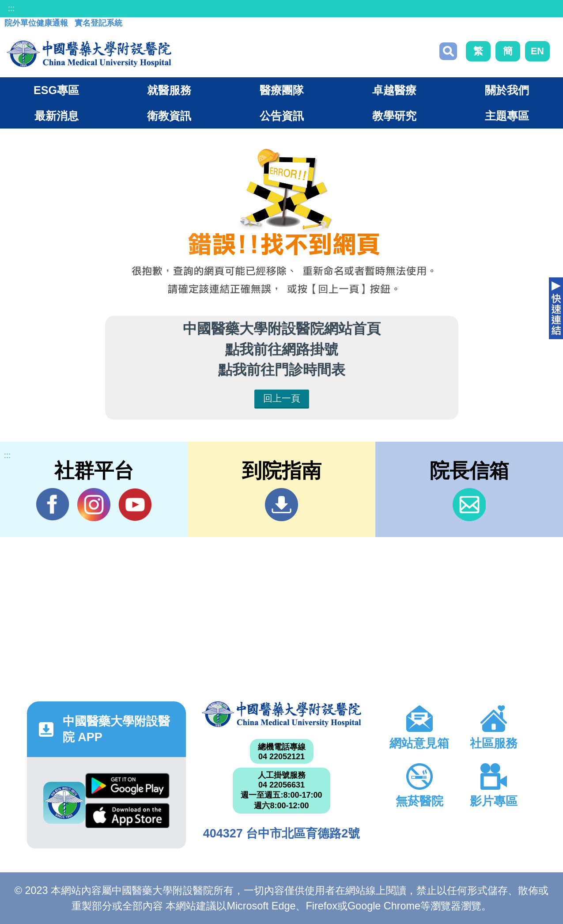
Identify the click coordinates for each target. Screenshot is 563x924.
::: (11, 8)
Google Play (127, 786)
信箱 (469, 505)
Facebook (53, 504)
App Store (127, 816)
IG (94, 505)
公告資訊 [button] (282, 116)
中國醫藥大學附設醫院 (281, 714)
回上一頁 (282, 398)
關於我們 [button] (507, 90)
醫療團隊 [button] (282, 90)
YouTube (135, 504)
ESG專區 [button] (56, 90)
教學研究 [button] (394, 116)
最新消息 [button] (57, 116)
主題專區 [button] (507, 116)
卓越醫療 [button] (394, 90)
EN (537, 51)
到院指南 (281, 505)
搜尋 (448, 51)
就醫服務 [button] (169, 90)
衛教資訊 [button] (169, 116)
